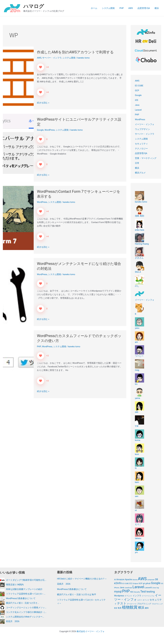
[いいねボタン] (41, 67)
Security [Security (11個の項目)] (137, 592)
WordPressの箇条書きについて (21, 598)
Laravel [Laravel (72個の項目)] (138, 587)
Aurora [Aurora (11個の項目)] (135, 580)
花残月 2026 (64, 587)
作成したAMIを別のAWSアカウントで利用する (77, 52)
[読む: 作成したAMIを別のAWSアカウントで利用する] (18, 78)
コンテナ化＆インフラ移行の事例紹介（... (26, 612)
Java (137, 105)
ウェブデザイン (142, 129)
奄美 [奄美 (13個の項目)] (120, 609)
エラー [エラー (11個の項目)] (140, 600)
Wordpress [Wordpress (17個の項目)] (119, 596)
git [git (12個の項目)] (144, 583)
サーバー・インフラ (52, 58)
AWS (131, 8)
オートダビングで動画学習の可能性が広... (26, 580)
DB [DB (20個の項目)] (157, 579)
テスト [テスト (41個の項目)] (122, 604)
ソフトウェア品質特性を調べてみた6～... (26, 594)
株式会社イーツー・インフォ (91, 631)
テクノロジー (141, 149)
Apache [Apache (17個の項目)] (129, 579)
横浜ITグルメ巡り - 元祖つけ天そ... (23, 603)
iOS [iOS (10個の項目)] (162, 584)
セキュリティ (141, 144)
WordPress (50, 130)
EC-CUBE (139, 86)
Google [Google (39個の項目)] (156, 583)
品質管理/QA (144, 8)
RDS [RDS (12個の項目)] (132, 592)
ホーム (96, 8)
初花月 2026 (13, 621)
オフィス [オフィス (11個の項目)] (146, 600)
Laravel (138, 110)
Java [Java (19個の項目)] (122, 588)
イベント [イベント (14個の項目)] (128, 596)
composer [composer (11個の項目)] (151, 580)
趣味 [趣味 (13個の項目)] (147, 609)
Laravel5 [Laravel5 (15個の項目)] (148, 588)
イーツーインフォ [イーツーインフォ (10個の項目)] (148, 596)
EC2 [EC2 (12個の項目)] (131, 583)
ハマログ (34, 6)
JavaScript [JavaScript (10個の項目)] (128, 588)
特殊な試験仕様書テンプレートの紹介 (24, 589)
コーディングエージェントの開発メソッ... (26, 608)
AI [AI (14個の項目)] (115, 580)
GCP (137, 91)
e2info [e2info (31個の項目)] (118, 583)
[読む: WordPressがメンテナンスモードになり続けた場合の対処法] (18, 292)
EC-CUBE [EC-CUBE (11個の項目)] (126, 583)
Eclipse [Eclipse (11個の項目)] (135, 583)
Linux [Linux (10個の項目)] (154, 588)
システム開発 (110, 8)
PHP (123, 8)
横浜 (157, 8)
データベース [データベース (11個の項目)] (132, 604)
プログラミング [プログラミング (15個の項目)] (144, 604)
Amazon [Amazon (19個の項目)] (120, 579)
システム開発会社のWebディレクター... (25, 617)
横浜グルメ (140, 173)
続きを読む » (43, 103)
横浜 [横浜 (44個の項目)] (141, 608)
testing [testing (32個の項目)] (151, 592)
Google (40, 130)
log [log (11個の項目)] (158, 588)
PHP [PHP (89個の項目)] (126, 592)
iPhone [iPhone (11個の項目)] (117, 588)
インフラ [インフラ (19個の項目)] (137, 596)
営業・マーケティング (146, 158)
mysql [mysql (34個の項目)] (118, 592)
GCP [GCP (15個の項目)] (141, 583)
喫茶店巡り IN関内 (15, 585)
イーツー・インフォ (145, 124)
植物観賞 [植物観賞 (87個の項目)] (130, 608)
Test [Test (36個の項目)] (143, 592)
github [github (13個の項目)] (148, 583)
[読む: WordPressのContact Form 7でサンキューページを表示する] (18, 220)
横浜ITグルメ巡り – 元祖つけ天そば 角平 (77, 598)
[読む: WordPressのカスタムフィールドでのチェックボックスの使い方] (18, 364)
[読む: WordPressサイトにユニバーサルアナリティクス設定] (18, 148)
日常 (137, 163)
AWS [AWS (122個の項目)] (142, 579)
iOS (137, 100)
